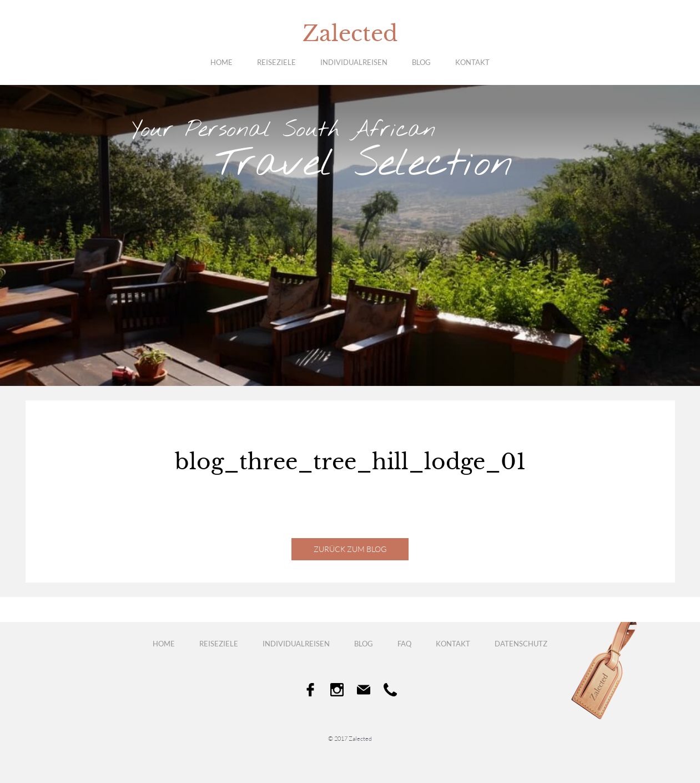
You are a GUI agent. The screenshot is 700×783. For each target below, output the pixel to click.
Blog (421, 62)
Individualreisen (354, 62)
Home (221, 62)
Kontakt (472, 62)
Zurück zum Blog (350, 549)
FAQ (404, 644)
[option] (350, 235)
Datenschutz (521, 644)
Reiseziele (276, 62)
